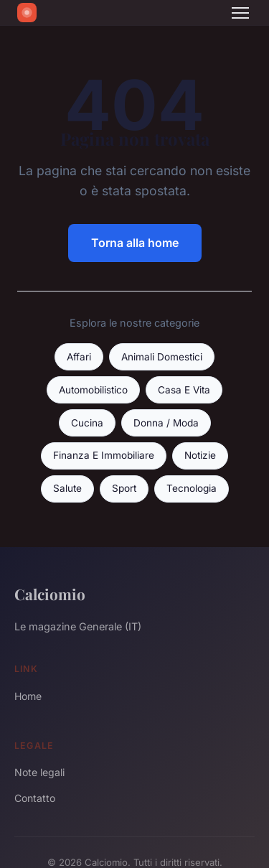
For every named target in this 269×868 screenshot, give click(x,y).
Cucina (87, 423)
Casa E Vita (184, 390)
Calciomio (50, 594)
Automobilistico (93, 390)
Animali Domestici (162, 357)
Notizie (200, 455)
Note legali (39, 772)
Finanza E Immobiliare (104, 455)
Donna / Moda (166, 423)
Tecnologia (192, 488)
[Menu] (240, 13)
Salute (67, 488)
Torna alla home (135, 243)
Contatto (35, 798)
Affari (79, 357)
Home (28, 696)
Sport (124, 488)
